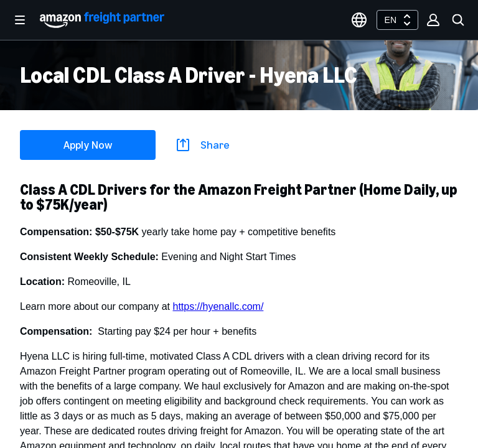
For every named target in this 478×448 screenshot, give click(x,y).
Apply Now (88, 145)
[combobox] (397, 20)
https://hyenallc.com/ (218, 306)
